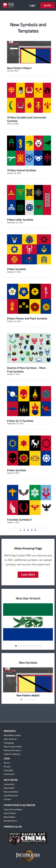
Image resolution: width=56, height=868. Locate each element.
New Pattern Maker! (19, 68)
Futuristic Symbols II (19, 520)
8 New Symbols (17, 470)
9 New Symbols (16, 269)
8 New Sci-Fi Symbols (20, 421)
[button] (16, 646)
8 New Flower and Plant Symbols (27, 318)
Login (32, 5)
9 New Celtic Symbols (20, 220)
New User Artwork (28, 598)
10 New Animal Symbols (22, 170)
